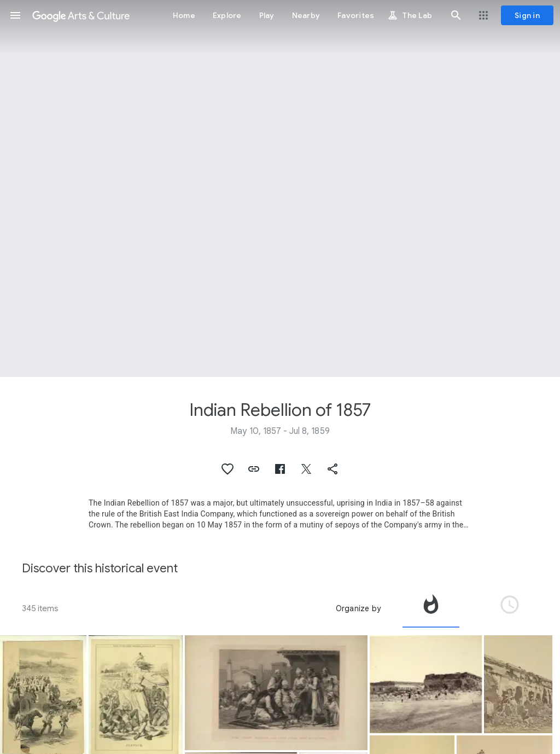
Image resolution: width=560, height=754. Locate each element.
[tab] (431, 608)
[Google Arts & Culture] (81, 15)
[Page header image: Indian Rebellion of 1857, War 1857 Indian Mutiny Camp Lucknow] (280, 188)
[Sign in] (527, 15)
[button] (15, 15)
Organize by (358, 608)
